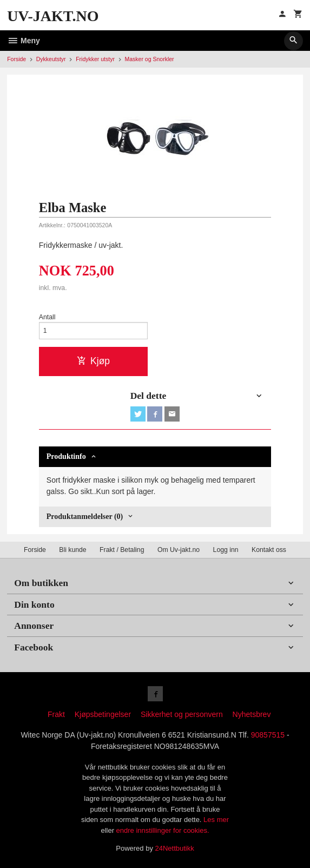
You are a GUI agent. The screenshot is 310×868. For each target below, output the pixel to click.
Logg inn (226, 550)
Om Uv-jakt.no (179, 550)
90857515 (268, 735)
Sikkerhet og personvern (182, 714)
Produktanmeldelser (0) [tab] (85, 517)
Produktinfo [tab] (66, 456)
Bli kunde (72, 550)
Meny (24, 41)
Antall (47, 317)
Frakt (56, 714)
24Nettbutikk (175, 848)
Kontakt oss (269, 550)
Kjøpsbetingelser (103, 714)
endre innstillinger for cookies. (163, 830)
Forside (17, 59)
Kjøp (93, 361)
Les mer (216, 820)
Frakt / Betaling (122, 550)
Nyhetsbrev (252, 714)
